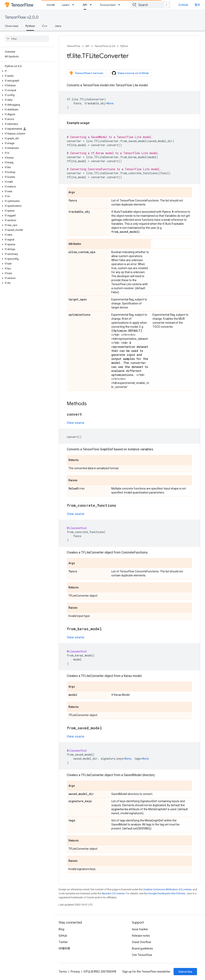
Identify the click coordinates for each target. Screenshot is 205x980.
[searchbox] (27, 39)
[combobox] (150, 5)
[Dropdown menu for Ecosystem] (120, 5)
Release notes (141, 936)
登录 (197, 5)
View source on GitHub (130, 73)
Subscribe (185, 972)
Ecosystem (108, 5)
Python (124, 46)
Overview (12, 26)
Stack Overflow (142, 942)
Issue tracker (140, 929)
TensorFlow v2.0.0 (22, 17)
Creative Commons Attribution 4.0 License (167, 889)
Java (58, 26)
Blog (61, 929)
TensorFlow (74, 46)
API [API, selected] (85, 5)
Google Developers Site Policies (167, 893)
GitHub (183, 5)
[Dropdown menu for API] (92, 5)
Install (51, 5)
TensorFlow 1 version (86, 73)
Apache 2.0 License (113, 893)
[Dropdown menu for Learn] (74, 5)
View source (76, 423)
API (87, 46)
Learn (66, 5)
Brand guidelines (142, 948)
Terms (63, 972)
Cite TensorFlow (142, 955)
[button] (26, 71)
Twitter (63, 942)
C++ (45, 26)
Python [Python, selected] (30, 26)
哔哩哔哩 (64, 948)
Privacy (75, 972)
